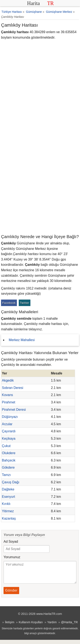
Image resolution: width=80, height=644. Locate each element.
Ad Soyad (11, 542)
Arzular (7, 424)
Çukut (6, 446)
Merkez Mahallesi (22, 340)
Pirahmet (9, 402)
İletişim (10, 626)
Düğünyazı (10, 417)
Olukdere (9, 453)
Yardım (52, 626)
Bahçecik (9, 460)
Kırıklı (6, 504)
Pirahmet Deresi (14, 410)
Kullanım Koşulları (31, 626)
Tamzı (6, 475)
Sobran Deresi (12, 388)
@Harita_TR (69, 626)
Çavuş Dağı (11, 482)
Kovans (7, 395)
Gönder (11, 595)
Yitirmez (8, 511)
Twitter (25, 303)
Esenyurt (8, 497)
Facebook (9, 303)
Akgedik (8, 380)
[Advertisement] (40, 191)
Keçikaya (9, 439)
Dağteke (8, 489)
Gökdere (8, 467)
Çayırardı (9, 431)
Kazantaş (9, 518)
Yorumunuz (12, 557)
